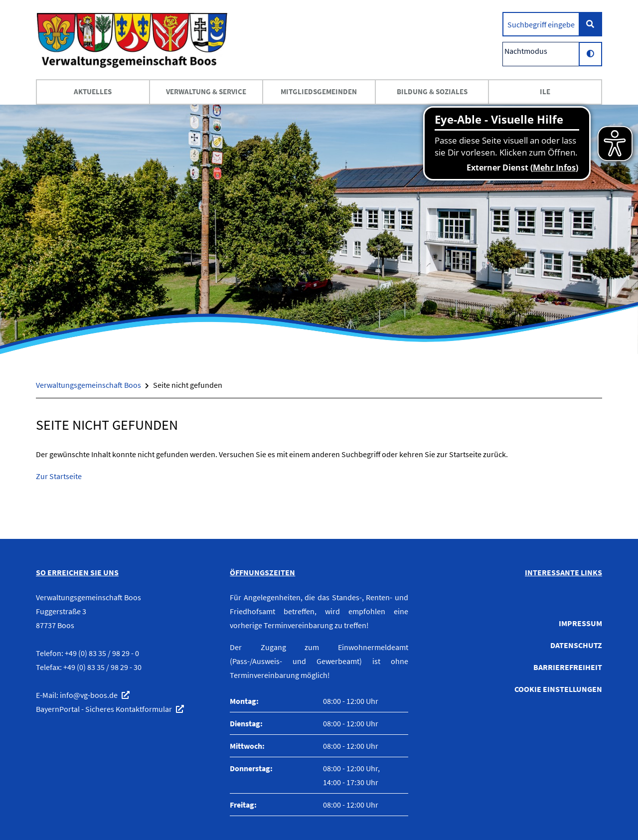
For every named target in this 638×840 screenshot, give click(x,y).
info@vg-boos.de (89, 695)
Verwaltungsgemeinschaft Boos (88, 385)
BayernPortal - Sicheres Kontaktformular (104, 709)
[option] (319, 229)
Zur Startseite (59, 476)
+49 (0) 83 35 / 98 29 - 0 (102, 653)
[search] (541, 24)
